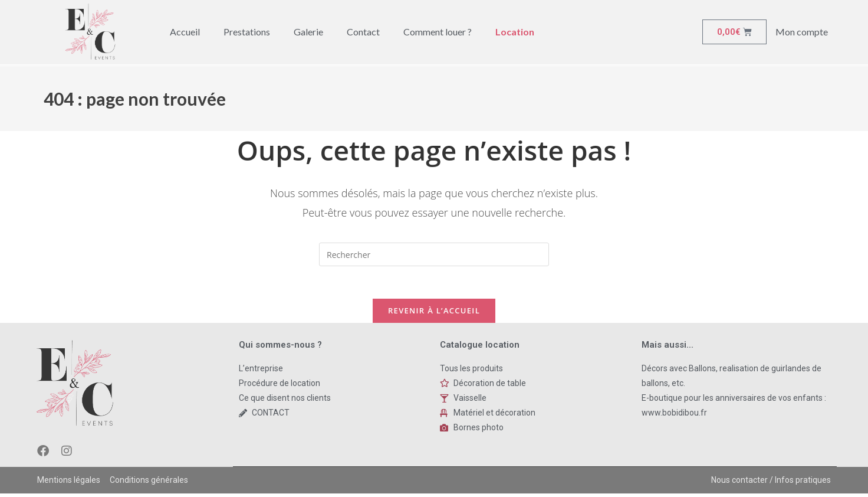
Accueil (185, 32)
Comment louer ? (438, 32)
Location (515, 32)
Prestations (247, 32)
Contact (363, 32)
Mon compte (802, 32)
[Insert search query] (434, 254)
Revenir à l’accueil (434, 313)
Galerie (308, 32)
